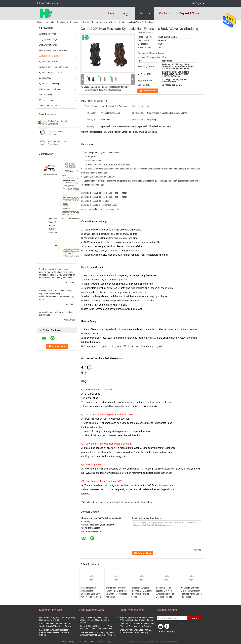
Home (110, 13)
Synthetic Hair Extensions (69, 22)
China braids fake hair (86, 641)
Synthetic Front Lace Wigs (50, 73)
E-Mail (162, 632)
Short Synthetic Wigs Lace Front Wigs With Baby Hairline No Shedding (137, 631)
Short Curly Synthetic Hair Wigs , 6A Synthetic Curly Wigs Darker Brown (55, 625)
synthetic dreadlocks (144, 502)
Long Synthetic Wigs (48, 39)
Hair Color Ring (46, 95)
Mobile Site (163, 636)
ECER (175, 641)
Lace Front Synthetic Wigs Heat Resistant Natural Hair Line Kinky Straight (54, 632)
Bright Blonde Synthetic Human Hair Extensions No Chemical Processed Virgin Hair (116, 592)
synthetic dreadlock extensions (120, 502)
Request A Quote (189, 13)
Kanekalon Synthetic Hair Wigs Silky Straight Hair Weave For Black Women (141, 592)
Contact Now (149, 91)
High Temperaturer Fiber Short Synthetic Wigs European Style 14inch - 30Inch (138, 619)
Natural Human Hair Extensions (53, 50)
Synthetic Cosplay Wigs (49, 84)
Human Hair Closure (48, 106)
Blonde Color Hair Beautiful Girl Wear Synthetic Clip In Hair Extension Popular (165, 592)
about (127, 13)
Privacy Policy (68, 641)
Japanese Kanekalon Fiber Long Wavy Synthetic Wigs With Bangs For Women (97, 634)
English (200, 3)
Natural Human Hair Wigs (50, 89)
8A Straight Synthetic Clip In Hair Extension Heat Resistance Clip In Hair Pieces (191, 592)
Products (145, 13)
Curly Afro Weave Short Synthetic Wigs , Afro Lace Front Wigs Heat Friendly (138, 625)
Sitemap (171, 632)
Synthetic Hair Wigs (47, 34)
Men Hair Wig (45, 78)
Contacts (164, 13)
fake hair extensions (96, 502)
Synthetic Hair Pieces (48, 62)
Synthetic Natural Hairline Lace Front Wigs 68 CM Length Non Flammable (96, 627)
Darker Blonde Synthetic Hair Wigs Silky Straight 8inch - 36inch (57, 619)
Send (194, 618)
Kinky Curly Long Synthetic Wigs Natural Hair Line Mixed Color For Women (94, 620)
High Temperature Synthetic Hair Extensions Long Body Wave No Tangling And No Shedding (91, 594)
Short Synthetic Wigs (48, 45)
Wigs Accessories (47, 100)
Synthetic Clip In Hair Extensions (53, 67)
